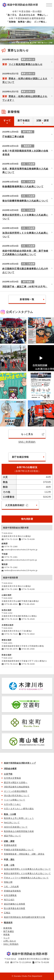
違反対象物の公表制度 (15, 904)
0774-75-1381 (11, 557)
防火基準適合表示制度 (15, 908)
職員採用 (8, 923)
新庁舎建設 (9, 931)
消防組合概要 (10, 769)
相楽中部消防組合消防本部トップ (20, 763)
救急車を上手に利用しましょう (19, 818)
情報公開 (8, 882)
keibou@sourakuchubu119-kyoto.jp (21, 570)
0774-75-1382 (11, 567)
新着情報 (8, 928)
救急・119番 (10, 814)
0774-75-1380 (11, 547)
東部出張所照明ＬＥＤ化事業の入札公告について (27, 873)
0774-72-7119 (11, 634)
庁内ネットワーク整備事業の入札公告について (26, 878)
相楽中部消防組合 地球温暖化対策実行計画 (24, 917)
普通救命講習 (10, 845)
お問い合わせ (10, 941)
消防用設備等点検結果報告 (17, 787)
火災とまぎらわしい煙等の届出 (19, 809)
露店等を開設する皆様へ (16, 782)
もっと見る (33, 434)
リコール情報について (15, 800)
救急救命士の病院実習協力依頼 (19, 831)
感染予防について (12, 836)
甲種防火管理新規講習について (19, 850)
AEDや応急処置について (16, 827)
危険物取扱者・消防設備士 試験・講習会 (24, 854)
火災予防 (8, 774)
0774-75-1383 (11, 589)
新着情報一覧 (27, 299)
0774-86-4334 (11, 604)
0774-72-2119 (11, 539)
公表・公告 (9, 865)
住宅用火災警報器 (12, 778)
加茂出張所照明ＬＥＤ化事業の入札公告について (27, 869)
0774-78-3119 (11, 664)
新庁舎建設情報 (20, 457)
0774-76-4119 (11, 619)
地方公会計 (9, 900)
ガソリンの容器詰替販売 (16, 791)
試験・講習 (9, 841)
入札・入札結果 (11, 887)
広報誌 (7, 913)
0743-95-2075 (11, 649)
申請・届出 (9, 859)
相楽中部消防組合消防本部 (23, 5)
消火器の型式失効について (17, 796)
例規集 (6, 934)
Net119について (12, 823)
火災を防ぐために (12, 804)
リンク (6, 938)
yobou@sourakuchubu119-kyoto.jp (21, 560)
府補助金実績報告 (12, 891)
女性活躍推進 (10, 895)
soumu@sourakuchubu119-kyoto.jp (21, 550)
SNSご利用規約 (27, 442)
